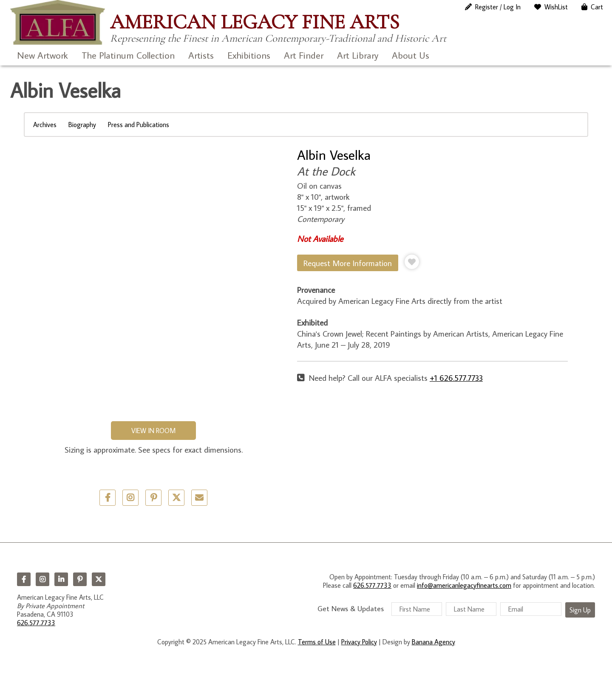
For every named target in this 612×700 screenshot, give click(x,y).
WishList (556, 7)
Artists (201, 55)
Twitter (176, 498)
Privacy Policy (359, 642)
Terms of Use (317, 642)
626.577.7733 (36, 623)
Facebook (24, 579)
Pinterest (80, 579)
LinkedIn (61, 579)
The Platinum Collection (128, 55)
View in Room (153, 431)
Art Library (358, 55)
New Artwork (42, 55)
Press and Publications (139, 125)
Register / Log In (498, 7)
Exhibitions (249, 55)
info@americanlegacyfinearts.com (464, 585)
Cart (597, 7)
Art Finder (304, 55)
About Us (411, 55)
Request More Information (348, 263)
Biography (82, 125)
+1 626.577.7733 (456, 378)
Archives (45, 125)
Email (199, 498)
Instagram (42, 579)
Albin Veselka (334, 155)
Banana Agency (433, 642)
